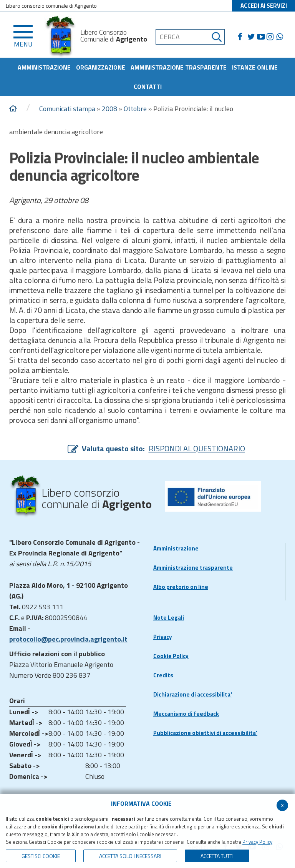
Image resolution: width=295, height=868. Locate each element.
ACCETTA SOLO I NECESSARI (130, 856)
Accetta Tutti (217, 856)
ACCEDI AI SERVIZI (264, 6)
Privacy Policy (257, 842)
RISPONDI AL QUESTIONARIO (197, 448)
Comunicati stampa (67, 109)
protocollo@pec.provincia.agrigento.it (68, 639)
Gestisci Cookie (41, 856)
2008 (109, 109)
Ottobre (135, 109)
